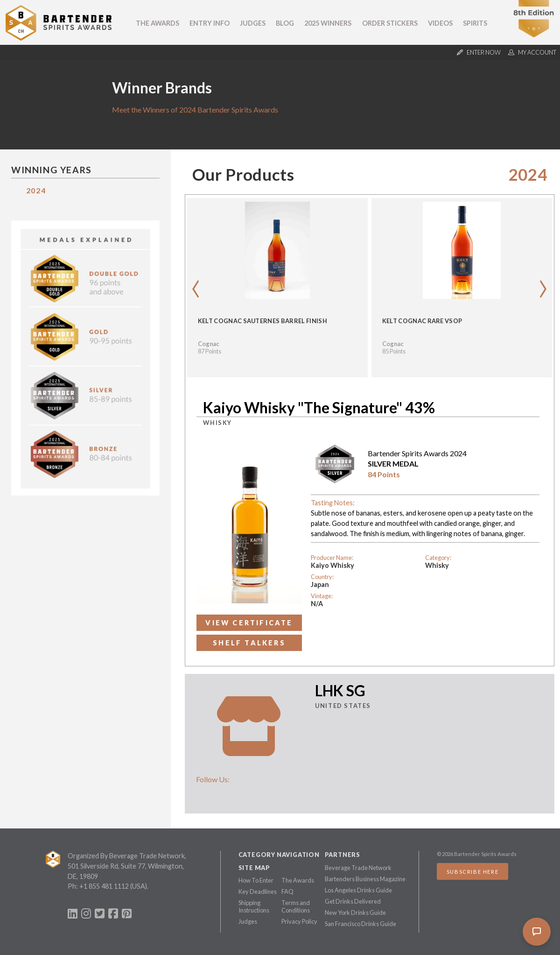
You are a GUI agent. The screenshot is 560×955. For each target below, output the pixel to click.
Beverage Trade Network (358, 868)
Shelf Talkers (249, 643)
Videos (440, 23)
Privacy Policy (299, 921)
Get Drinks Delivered (353, 901)
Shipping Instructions (254, 906)
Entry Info (210, 23)
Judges (253, 23)
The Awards (157, 23)
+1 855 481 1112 (104, 886)
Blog (285, 23)
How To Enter (256, 880)
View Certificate (249, 623)
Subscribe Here (472, 872)
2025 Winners (328, 23)
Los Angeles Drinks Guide (358, 890)
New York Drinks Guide (355, 913)
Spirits (475, 23)
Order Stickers (390, 23)
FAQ (287, 891)
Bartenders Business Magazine (365, 879)
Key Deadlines (258, 891)
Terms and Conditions (296, 906)
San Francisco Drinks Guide (360, 924)
